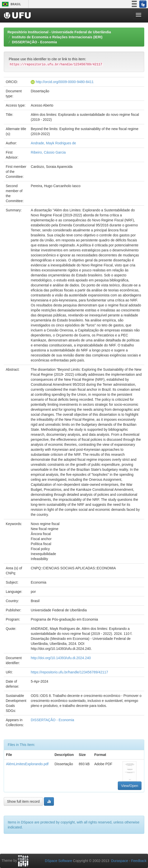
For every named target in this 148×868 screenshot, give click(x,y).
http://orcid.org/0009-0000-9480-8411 (65, 82)
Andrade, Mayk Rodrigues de (53, 143)
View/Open (130, 786)
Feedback (139, 861)
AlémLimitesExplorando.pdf (27, 764)
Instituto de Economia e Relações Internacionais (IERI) (57, 37)
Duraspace (120, 861)
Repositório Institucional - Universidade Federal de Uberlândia (59, 32)
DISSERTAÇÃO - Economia (34, 42)
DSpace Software (59, 861)
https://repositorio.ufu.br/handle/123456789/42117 (69, 672)
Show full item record (23, 801)
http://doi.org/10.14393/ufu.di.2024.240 (61, 658)
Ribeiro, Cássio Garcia (48, 152)
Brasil (11, 4)
